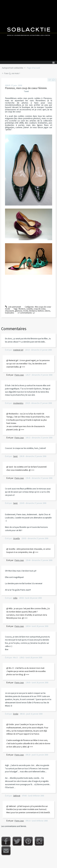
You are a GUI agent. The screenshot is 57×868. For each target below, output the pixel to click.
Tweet (26, 91)
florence (22, 309)
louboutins (9, 313)
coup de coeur (39, 309)
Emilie (16, 714)
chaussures (9, 311)
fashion (41, 311)
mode (26, 311)
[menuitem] (14, 68)
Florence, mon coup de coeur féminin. (26, 88)
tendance (33, 311)
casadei (29, 309)
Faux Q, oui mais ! (12, 73)
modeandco (18, 403)
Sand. (16, 456)
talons (47, 311)
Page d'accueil (33, 68)
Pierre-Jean (19, 375)
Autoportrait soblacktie (13, 68)
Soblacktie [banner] (28, 30)
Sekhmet (17, 796)
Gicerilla (16, 538)
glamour (19, 311)
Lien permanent (13, 307)
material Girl (18, 350)
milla (15, 598)
